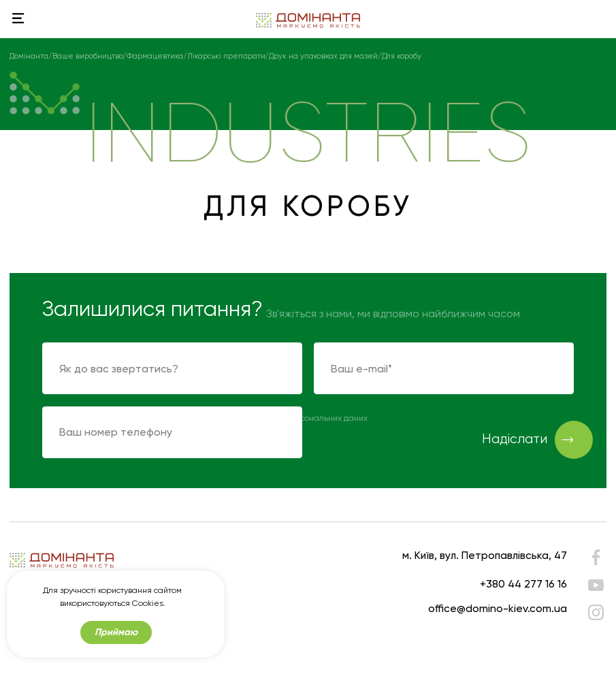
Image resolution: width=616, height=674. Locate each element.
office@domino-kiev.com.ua (498, 608)
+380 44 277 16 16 (523, 584)
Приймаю (116, 632)
